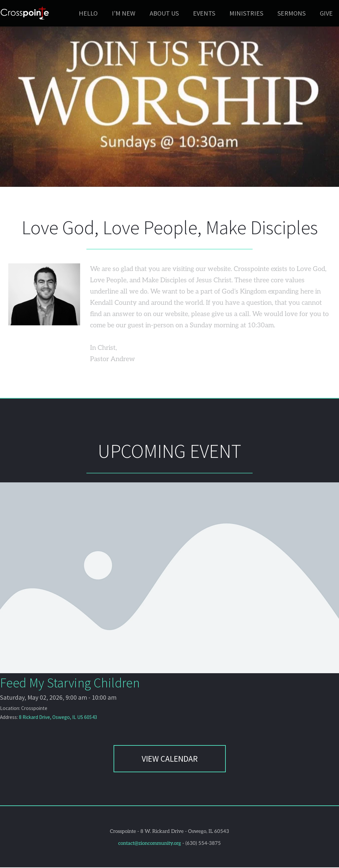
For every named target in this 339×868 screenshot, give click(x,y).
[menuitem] (88, 13)
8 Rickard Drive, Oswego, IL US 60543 (57, 718)
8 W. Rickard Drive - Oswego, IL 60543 (185, 832)
